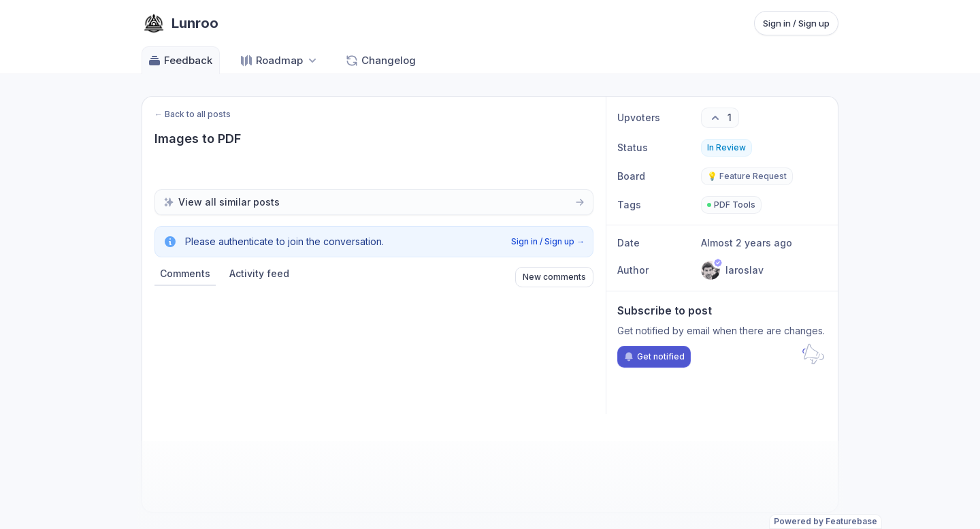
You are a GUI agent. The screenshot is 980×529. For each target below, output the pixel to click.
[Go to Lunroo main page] (180, 23)
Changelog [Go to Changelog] (380, 61)
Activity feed (259, 273)
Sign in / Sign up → (548, 241)
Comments (185, 273)
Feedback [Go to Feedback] (180, 61)
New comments (554, 277)
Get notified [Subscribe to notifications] (654, 357)
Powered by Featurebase (826, 521)
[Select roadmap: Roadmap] (279, 60)
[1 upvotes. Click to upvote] (720, 118)
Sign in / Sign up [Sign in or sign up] (796, 23)
